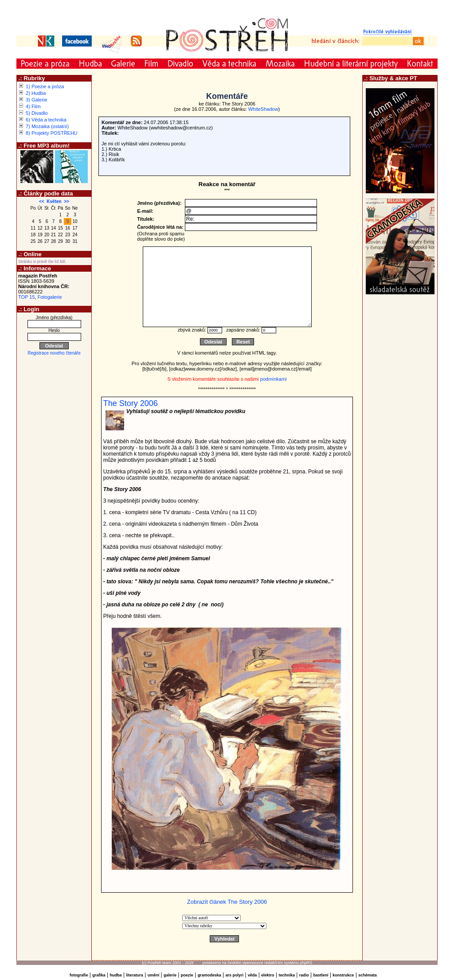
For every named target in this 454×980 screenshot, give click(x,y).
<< (42, 201)
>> (67, 201)
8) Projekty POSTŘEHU (52, 133)
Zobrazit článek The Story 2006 (227, 902)
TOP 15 (27, 297)
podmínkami (274, 379)
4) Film (33, 106)
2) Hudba (36, 93)
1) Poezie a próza (45, 86)
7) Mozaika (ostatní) (47, 126)
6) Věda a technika (46, 120)
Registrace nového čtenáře (54, 353)
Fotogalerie (50, 297)
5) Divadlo (37, 113)
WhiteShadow (263, 109)
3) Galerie (36, 100)
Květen (54, 201)
